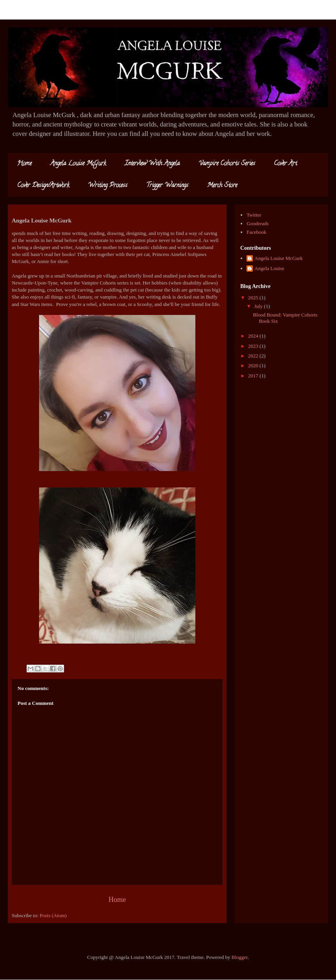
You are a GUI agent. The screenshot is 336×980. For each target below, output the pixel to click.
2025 (254, 298)
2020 (254, 365)
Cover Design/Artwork (43, 186)
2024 (254, 336)
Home (24, 164)
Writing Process (108, 186)
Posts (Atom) (53, 915)
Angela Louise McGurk (78, 164)
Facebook (256, 232)
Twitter (254, 215)
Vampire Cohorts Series (227, 164)
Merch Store (222, 186)
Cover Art (285, 164)
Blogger (240, 957)
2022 (254, 356)
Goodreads (257, 223)
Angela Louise (269, 268)
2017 (254, 376)
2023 (254, 346)
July (259, 306)
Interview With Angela (152, 164)
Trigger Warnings (167, 186)
